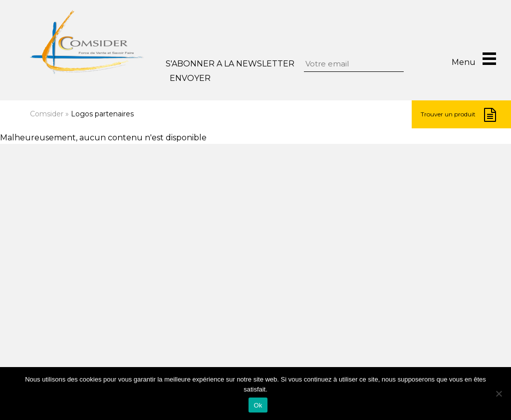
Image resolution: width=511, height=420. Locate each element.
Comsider (47, 114)
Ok (258, 405)
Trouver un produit (458, 115)
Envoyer (190, 78)
